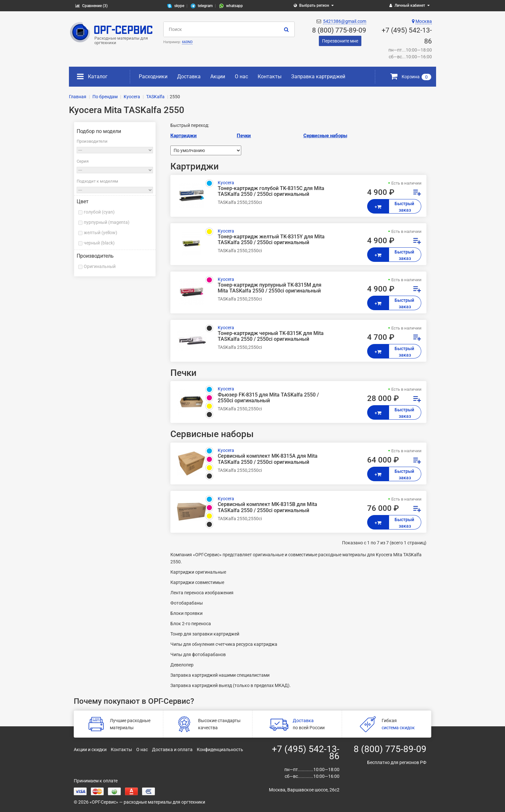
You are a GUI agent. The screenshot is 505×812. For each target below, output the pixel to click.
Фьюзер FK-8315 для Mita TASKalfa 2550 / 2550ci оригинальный (268, 398)
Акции (218, 76)
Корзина (411, 77)
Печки (244, 136)
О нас (241, 76)
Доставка (189, 76)
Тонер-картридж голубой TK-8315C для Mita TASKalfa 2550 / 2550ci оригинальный (271, 191)
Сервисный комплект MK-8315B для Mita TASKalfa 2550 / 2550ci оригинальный (267, 507)
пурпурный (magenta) (107, 222)
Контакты (270, 76)
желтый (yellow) (100, 233)
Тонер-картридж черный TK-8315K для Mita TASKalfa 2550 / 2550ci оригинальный (271, 336)
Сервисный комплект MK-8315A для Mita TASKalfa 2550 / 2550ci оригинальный (268, 459)
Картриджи (184, 136)
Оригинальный (100, 266)
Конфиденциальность (220, 750)
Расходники (153, 76)
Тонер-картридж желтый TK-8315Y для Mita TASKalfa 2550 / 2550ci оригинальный (271, 240)
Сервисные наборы (325, 136)
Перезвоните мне (340, 41)
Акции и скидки (90, 750)
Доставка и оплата (172, 750)
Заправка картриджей (318, 76)
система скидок (398, 728)
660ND (187, 42)
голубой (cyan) (99, 212)
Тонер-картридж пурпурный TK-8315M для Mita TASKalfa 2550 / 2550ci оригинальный (270, 288)
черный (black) (99, 243)
